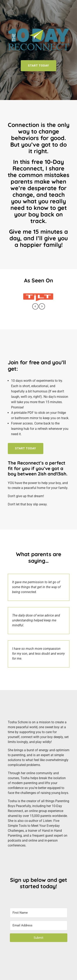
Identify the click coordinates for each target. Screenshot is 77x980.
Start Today (26, 448)
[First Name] (39, 913)
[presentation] (35, 307)
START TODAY (38, 66)
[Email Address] (39, 925)
